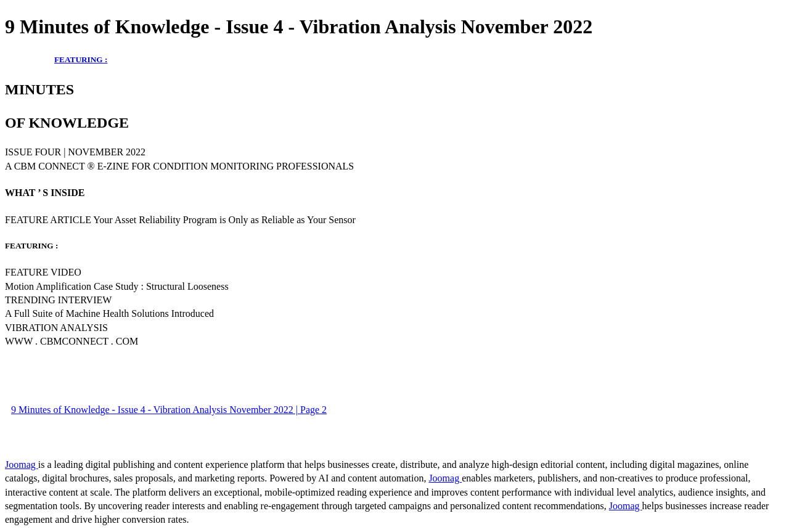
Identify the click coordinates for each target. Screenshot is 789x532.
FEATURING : (81, 59)
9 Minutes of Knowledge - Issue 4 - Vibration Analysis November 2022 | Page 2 (169, 410)
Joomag (22, 464)
